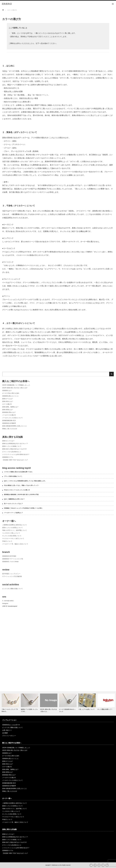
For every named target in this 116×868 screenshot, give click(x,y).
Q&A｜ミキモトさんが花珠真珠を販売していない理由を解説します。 (25, 481)
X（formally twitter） (8, 601)
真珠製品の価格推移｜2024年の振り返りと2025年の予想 (21, 495)
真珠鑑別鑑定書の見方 (9, 420)
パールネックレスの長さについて (12, 418)
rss (107, 865)
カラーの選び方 (7, 404)
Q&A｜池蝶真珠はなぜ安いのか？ (14, 499)
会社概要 (5, 733)
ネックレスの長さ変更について (12, 536)
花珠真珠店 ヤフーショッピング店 (13, 559)
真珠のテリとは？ (8, 399)
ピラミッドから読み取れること (12, 452)
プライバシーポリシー (9, 736)
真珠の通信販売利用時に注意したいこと (14, 426)
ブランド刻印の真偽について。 (13, 476)
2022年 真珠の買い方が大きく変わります (15, 388)
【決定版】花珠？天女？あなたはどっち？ (15, 460)
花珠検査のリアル (8, 457)
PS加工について (7, 541)
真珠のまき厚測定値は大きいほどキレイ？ (15, 444)
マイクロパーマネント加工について (13, 538)
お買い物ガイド (7, 730)
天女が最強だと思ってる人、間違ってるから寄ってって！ (22, 485)
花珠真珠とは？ (7, 390)
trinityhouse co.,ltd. (56, 865)
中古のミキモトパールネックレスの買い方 (17, 490)
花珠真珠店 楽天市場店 (9, 556)
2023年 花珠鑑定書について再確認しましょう (16, 385)
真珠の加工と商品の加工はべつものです (14, 449)
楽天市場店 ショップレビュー (11, 574)
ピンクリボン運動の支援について (12, 589)
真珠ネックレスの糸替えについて (12, 528)
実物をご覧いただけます (10, 429)
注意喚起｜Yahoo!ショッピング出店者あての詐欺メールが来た (23, 508)
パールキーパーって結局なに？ (13, 513)
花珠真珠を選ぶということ (10, 396)
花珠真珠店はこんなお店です (11, 725)
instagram (5, 603)
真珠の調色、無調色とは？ (10, 407)
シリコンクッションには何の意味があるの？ (16, 454)
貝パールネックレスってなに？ (13, 504)
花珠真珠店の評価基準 (9, 423)
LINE (103, 865)
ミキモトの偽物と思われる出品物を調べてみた (18, 472)
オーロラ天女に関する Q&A (11, 393)
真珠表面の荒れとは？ (9, 412)
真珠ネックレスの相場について (12, 446)
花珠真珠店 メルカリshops (10, 562)
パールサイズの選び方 (9, 415)
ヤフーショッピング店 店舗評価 (12, 576)
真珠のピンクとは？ (8, 441)
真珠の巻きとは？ (8, 401)
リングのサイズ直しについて (11, 533)
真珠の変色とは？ (8, 410)
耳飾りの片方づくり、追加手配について (14, 530)
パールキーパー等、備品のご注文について (15, 544)
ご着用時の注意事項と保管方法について (14, 525)
